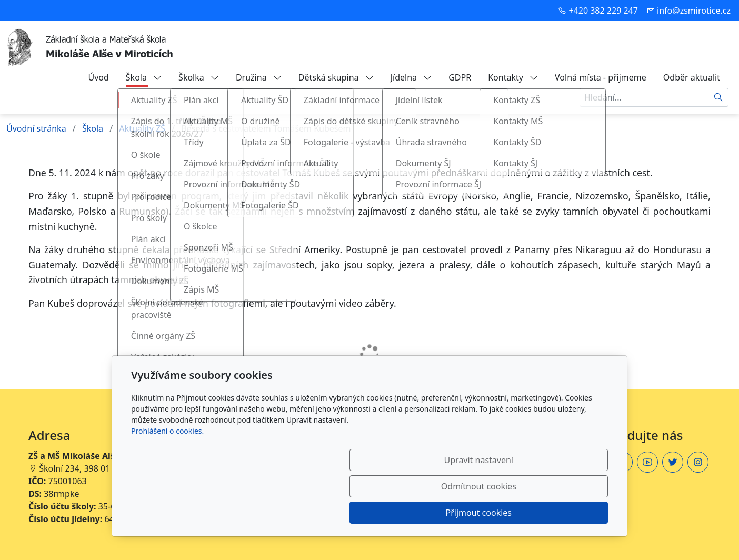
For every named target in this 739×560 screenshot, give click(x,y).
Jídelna (411, 77)
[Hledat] (719, 97)
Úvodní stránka (36, 128)
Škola (144, 77)
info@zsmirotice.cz (694, 11)
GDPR (460, 77)
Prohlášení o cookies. (167, 483)
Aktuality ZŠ (142, 128)
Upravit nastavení (347, 513)
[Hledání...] (644, 97)
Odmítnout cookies (452, 513)
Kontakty (513, 77)
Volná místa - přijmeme (601, 77)
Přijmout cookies (557, 513)
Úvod (98, 77)
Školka (199, 77)
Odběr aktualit (692, 77)
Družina (259, 77)
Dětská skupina (336, 77)
